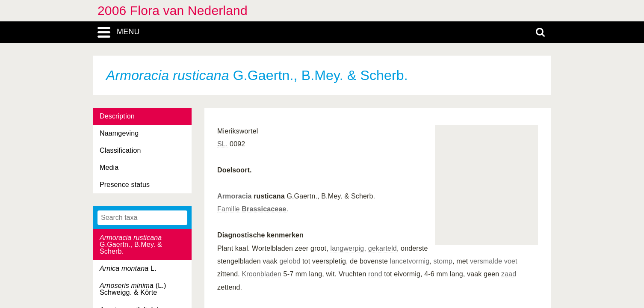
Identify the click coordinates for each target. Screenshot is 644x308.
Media (109, 167)
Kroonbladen (261, 274)
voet (511, 261)
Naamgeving (119, 133)
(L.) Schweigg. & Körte (133, 289)
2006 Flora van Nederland (173, 10)
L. (128, 268)
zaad (509, 274)
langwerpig (347, 248)
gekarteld (383, 248)
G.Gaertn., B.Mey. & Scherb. (131, 244)
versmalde (486, 261)
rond (375, 274)
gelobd (290, 261)
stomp (443, 261)
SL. (223, 144)
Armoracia (235, 196)
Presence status (125, 185)
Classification (120, 150)
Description (117, 116)
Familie (252, 209)
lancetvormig (410, 261)
